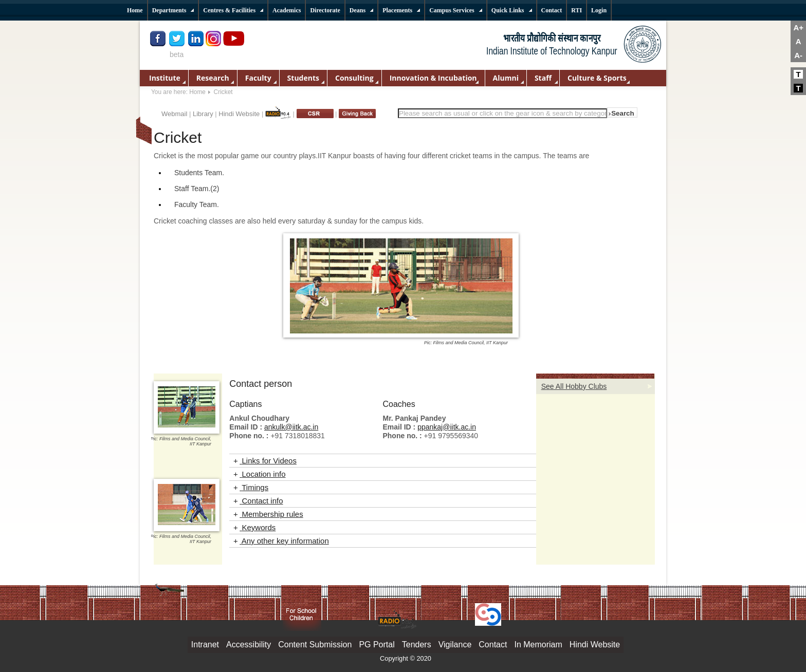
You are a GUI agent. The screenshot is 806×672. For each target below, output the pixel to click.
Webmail (174, 114)
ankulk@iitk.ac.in (291, 427)
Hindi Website (239, 114)
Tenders (417, 645)
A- (798, 55)
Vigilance (455, 645)
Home (197, 92)
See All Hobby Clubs (574, 386)
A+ (798, 27)
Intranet (205, 645)
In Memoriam (538, 645)
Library (203, 114)
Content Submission (315, 645)
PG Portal (377, 645)
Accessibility (249, 645)
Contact (493, 645)
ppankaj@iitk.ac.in (447, 427)
